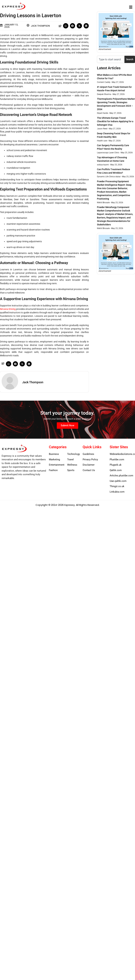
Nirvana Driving (8, 309)
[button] (131, 7)
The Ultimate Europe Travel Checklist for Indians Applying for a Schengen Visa (115, 121)
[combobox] (111, 59)
